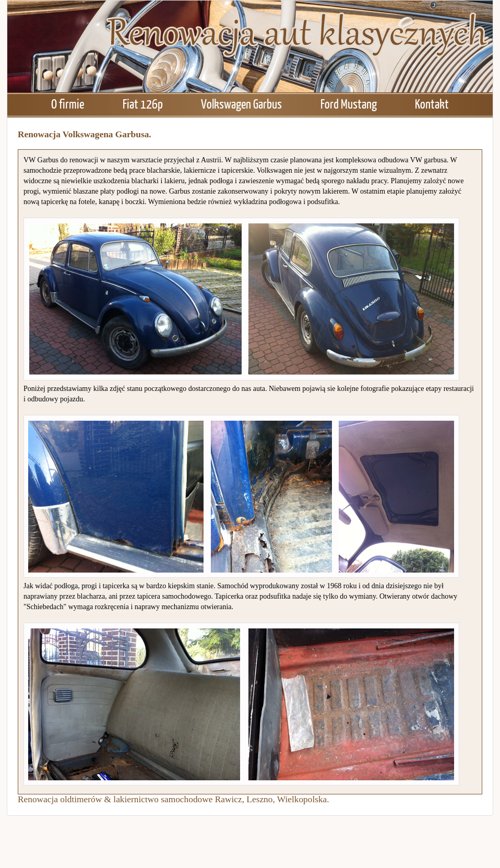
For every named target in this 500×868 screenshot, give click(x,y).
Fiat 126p (143, 103)
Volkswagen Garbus (241, 103)
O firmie (68, 103)
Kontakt (432, 103)
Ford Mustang (349, 103)
